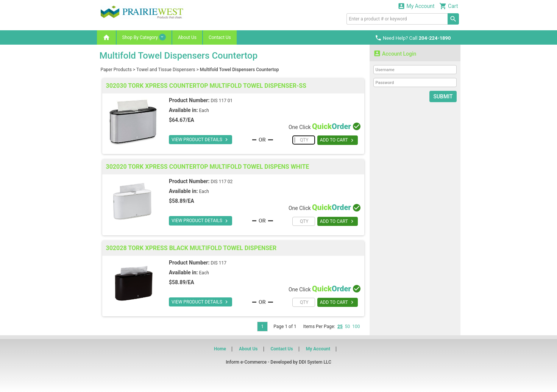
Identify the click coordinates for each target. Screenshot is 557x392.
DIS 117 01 (222, 101)
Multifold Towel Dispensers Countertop (239, 70)
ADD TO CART (338, 140)
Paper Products (116, 70)
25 (340, 327)
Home (220, 349)
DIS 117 (218, 263)
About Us (187, 37)
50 (348, 327)
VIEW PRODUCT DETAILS (200, 140)
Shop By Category (144, 37)
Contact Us (220, 37)
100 (356, 327)
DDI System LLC (315, 362)
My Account (416, 6)
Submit (443, 96)
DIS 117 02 (222, 182)
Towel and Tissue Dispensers (166, 70)
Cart (449, 6)
